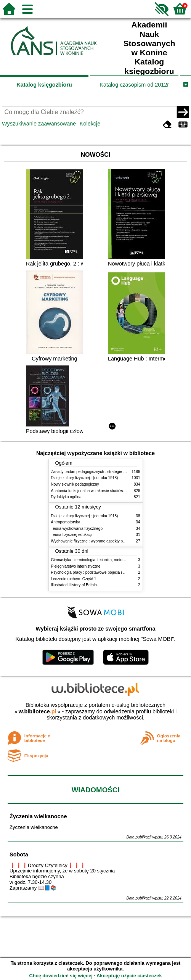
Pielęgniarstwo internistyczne (76, 566)
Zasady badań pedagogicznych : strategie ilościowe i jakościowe (106, 472)
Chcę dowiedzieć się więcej (61, 976)
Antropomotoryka (66, 522)
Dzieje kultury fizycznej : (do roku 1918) (85, 478)
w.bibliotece (38, 711)
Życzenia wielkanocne (38, 816)
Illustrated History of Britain (74, 585)
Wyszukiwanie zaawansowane (39, 124)
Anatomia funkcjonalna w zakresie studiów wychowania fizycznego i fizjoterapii (118, 491)
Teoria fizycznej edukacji (72, 535)
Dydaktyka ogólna (66, 497)
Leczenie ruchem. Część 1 (74, 579)
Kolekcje (90, 124)
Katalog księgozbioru (44, 85)
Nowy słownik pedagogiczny (75, 484)
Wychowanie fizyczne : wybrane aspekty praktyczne (95, 541)
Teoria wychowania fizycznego (77, 529)
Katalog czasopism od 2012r (134, 85)
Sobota (19, 854)
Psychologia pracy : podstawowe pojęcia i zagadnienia (97, 572)
